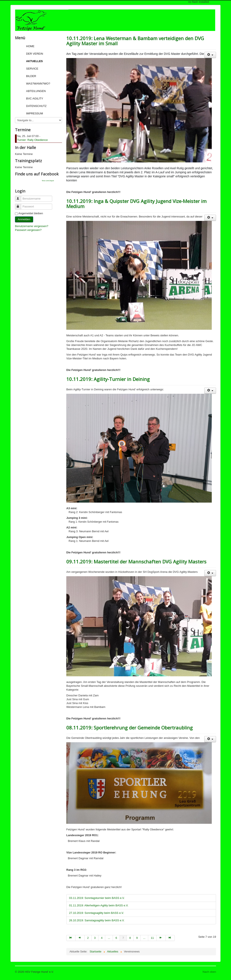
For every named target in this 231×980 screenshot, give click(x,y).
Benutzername (20, 197)
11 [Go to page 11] (152, 938)
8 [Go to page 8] (130, 938)
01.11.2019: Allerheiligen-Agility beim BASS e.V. (99, 905)
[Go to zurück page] (80, 938)
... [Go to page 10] (144, 938)
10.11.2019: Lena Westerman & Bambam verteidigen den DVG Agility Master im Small (135, 41)
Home (30, 46)
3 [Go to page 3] (95, 938)
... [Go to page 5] (109, 938)
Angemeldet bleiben (31, 213)
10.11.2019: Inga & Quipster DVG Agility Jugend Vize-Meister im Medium (136, 204)
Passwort (20, 205)
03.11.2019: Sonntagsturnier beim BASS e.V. (97, 898)
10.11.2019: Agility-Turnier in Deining (108, 379)
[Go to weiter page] (161, 938)
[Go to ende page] (170, 938)
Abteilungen (36, 91)
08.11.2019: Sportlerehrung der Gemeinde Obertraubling (130, 728)
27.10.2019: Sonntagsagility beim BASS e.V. (96, 913)
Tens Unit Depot (48, 181)
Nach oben (209, 972)
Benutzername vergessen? (32, 226)
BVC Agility (35, 98)
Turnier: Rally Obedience (32, 140)
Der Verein (35, 54)
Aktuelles (34, 61)
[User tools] (210, 55)
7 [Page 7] (123, 938)
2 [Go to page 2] (88, 938)
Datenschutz (36, 106)
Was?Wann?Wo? (38, 84)
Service (32, 69)
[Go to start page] (71, 938)
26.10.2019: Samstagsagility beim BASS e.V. (97, 920)
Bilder (31, 76)
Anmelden (24, 219)
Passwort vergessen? (28, 230)
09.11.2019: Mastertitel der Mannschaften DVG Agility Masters (136, 561)
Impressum (35, 113)
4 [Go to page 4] (102, 938)
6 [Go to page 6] (116, 938)
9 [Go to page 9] (137, 938)
